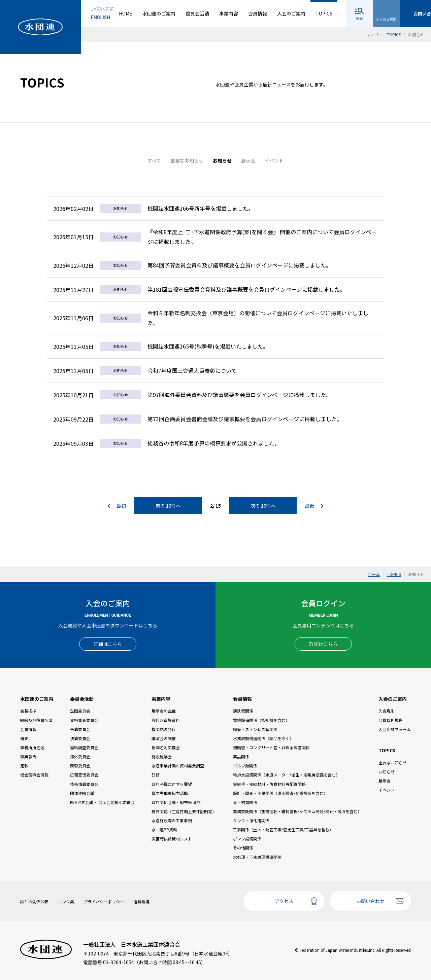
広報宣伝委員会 (84, 775)
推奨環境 (141, 901)
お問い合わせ (370, 901)
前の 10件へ (168, 506)
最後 (314, 506)
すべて (154, 160)
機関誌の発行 (164, 729)
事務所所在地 (32, 747)
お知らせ (222, 160)
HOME (126, 13)
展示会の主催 (164, 711)
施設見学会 (162, 756)
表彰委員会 (80, 766)
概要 (24, 738)
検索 (359, 18)
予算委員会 (80, 729)
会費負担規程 (391, 720)
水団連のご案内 (159, 13)
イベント (274, 160)
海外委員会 (80, 756)
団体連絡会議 (82, 793)
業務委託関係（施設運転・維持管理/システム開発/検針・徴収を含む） (297, 811)
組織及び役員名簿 (36, 720)
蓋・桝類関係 (245, 802)
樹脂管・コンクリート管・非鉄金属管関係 (271, 747)
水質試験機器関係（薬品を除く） (263, 738)
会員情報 (258, 13)
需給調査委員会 (84, 747)
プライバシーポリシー (104, 901)
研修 (156, 775)
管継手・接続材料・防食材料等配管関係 (269, 784)
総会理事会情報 (34, 775)
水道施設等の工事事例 (172, 820)
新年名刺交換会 (166, 747)
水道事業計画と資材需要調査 (178, 766)
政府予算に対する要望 (172, 784)
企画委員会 (80, 711)
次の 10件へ (263, 506)
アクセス (284, 901)
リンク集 (66, 901)
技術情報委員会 (84, 784)
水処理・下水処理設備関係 (257, 857)
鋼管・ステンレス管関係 (255, 729)
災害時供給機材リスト (172, 839)
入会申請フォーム (395, 729)
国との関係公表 (34, 901)
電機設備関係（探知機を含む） (261, 720)
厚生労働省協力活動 (170, 793)
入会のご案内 (291, 13)
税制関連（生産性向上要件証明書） (184, 811)
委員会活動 (197, 13)
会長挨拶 (28, 711)
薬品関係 (241, 756)
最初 (117, 506)
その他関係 (243, 848)
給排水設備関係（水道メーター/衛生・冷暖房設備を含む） (286, 775)
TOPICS (324, 13)
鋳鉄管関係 (243, 711)
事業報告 (28, 756)
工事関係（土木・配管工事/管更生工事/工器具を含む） (283, 829)
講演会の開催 (164, 738)
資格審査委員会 (84, 720)
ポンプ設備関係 (247, 839)
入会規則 (387, 711)
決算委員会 (80, 738)
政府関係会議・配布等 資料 (176, 802)
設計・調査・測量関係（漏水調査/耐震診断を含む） (280, 793)
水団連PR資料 (164, 829)
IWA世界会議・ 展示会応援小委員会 (102, 802)
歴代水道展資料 (166, 720)
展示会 (248, 160)
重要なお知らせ (187, 160)
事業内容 (229, 13)
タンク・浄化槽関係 (251, 820)
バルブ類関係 (245, 766)
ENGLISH (101, 17)
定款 (24, 766)
